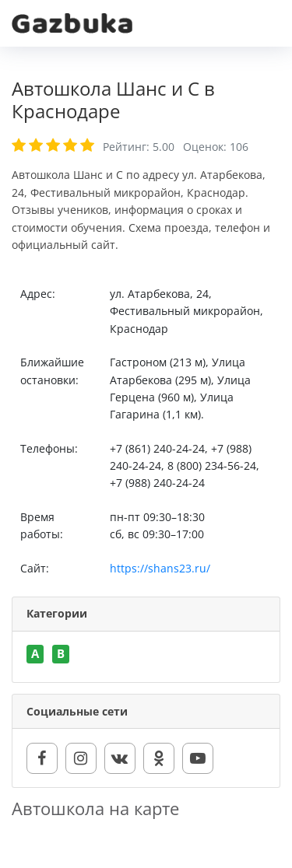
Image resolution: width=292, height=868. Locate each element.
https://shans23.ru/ (160, 568)
